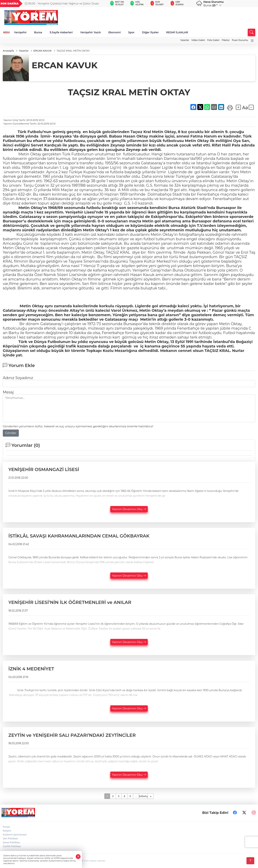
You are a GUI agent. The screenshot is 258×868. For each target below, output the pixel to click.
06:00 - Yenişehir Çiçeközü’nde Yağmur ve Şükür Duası (62, 4)
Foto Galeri (213, 40)
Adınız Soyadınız (18, 378)
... (136, 796)
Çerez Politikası (11, 843)
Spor (131, 32)
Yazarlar (185, 40)
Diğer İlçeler (150, 32)
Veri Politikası (10, 839)
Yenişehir (20, 32)
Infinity (143, 796)
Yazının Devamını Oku (129, 509)
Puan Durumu (240, 40)
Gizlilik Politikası (12, 847)
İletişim (7, 831)
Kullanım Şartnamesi (15, 835)
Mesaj (8, 392)
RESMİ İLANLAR (177, 32)
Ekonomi (115, 32)
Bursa (38, 32)
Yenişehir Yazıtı (90, 32)
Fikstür (226, 40)
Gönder (11, 433)
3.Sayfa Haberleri (61, 32)
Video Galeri (198, 40)
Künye (6, 827)
